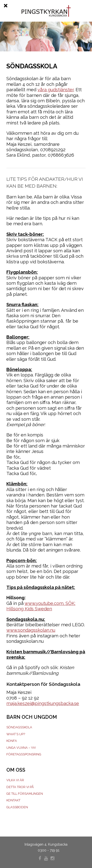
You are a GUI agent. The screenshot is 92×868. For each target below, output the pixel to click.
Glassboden (17, 807)
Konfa (12, 741)
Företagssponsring (24, 754)
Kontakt (13, 800)
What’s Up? (16, 734)
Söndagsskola (19, 727)
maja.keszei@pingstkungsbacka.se (43, 703)
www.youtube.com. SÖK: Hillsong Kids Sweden (41, 606)
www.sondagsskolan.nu (31, 630)
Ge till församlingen (25, 794)
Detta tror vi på (20, 787)
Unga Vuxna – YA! (21, 748)
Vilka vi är (15, 780)
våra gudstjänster (56, 90)
